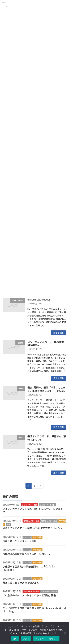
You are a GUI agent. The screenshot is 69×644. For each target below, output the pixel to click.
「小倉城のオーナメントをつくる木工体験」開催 (29, 595)
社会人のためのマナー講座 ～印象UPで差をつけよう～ (32, 528)
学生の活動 (37, 537)
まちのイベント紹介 (48, 505)
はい (15, 639)
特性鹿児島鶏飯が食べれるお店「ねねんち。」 (28, 554)
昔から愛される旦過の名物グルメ (21, 583)
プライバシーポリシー (46, 639)
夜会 (8, 524)
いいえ (26, 639)
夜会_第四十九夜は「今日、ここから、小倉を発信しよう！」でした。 (47, 389)
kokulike (27, 537)
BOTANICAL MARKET (40, 300)
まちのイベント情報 (30, 505)
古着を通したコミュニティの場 (20, 541)
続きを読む (59, 333)
